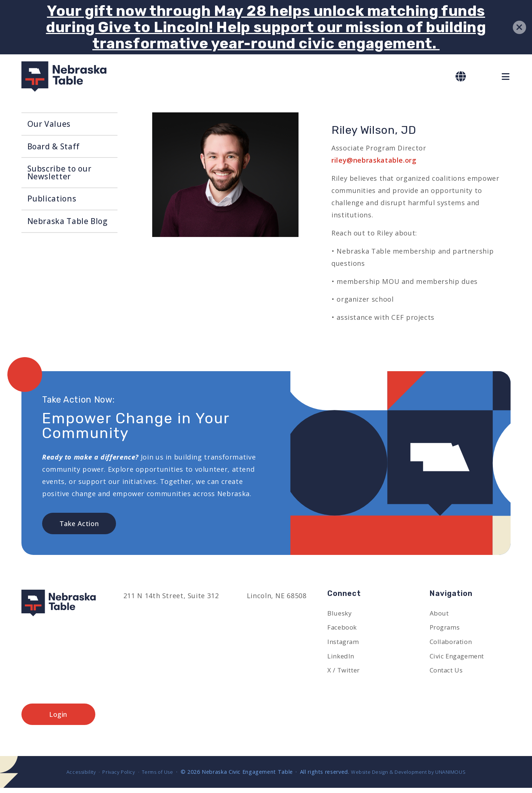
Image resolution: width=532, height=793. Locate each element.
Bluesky (340, 615)
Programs (446, 630)
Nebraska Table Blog (68, 221)
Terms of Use (154, 777)
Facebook (344, 630)
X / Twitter (346, 674)
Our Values (49, 124)
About (440, 615)
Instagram (345, 644)
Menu (506, 77)
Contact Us (449, 674)
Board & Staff (54, 146)
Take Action (79, 524)
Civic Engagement (460, 659)
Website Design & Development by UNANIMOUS (414, 777)
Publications (52, 199)
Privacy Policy (111, 777)
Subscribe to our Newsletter (59, 172)
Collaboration (453, 644)
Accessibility (70, 777)
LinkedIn (342, 659)
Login (58, 719)
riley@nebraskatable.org (374, 160)
